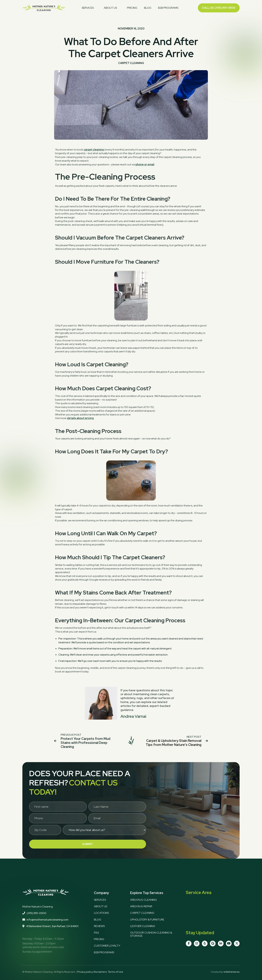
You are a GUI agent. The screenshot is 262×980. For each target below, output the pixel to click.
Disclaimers (100, 972)
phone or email (143, 197)
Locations (101, 920)
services (100, 907)
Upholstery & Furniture (147, 926)
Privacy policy (85, 972)
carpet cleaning (99, 184)
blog (148, 8)
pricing (132, 8)
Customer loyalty (107, 953)
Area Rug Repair (141, 913)
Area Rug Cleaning (144, 907)
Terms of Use (115, 972)
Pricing (99, 946)
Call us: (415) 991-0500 (219, 8)
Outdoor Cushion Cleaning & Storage (151, 941)
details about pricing (87, 417)
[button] (89, 8)
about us (101, 913)
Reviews (99, 933)
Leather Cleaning (143, 933)
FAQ (96, 940)
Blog (98, 926)
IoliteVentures (232, 972)
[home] (44, 8)
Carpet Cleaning (142, 920)
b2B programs (104, 959)
